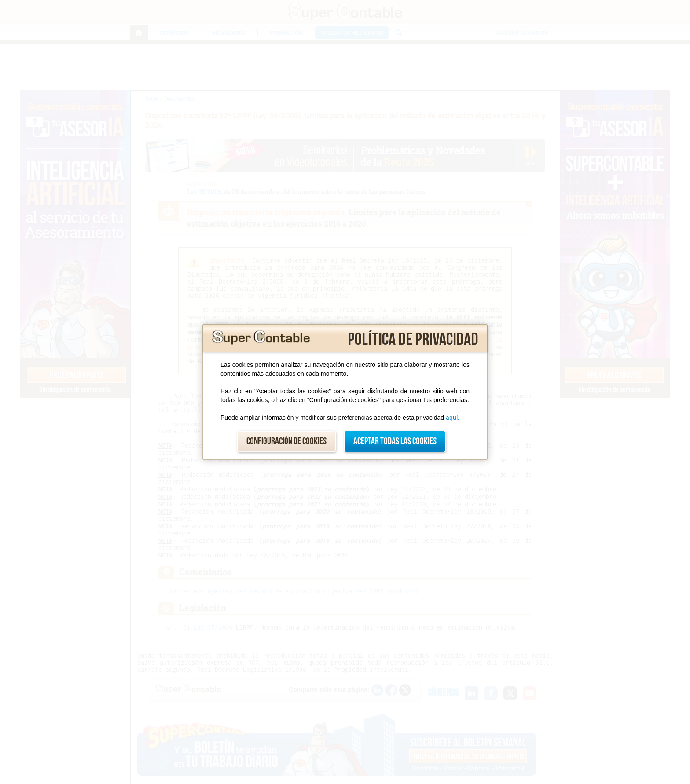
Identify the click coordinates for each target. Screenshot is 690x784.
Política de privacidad (413, 340)
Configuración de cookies (286, 441)
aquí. (453, 418)
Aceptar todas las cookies (395, 441)
